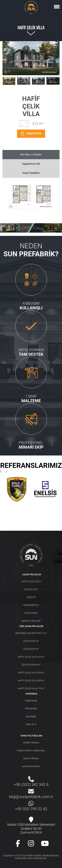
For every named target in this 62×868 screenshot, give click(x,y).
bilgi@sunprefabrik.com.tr (31, 797)
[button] (9, 71)
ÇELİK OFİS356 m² (31, 665)
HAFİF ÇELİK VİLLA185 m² (31, 673)
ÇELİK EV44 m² (31, 649)
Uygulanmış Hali (31, 164)
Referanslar (31, 708)
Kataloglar (31, 716)
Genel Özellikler (31, 173)
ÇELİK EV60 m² (31, 641)
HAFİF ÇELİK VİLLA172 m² (31, 688)
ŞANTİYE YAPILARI (31, 621)
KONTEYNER (31, 613)
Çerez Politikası (31, 758)
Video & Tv (31, 724)
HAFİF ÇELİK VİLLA (31, 581)
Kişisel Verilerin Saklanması (31, 750)
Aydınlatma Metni (31, 766)
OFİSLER (31, 597)
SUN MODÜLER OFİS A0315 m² (31, 633)
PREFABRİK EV (31, 605)
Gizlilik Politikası (31, 743)
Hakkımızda (31, 701)
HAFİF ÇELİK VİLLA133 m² (31, 657)
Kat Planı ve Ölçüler (31, 155)
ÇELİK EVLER (31, 589)
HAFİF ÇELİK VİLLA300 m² (31, 681)
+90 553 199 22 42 (31, 809)
